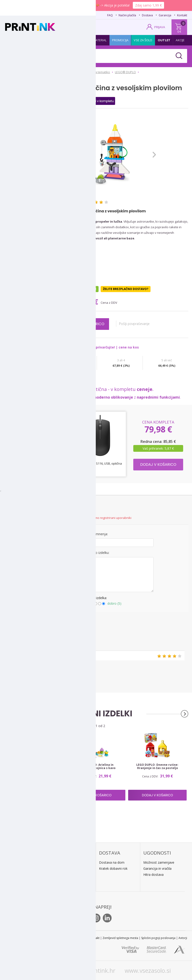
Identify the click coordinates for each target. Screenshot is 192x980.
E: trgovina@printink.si (27, 882)
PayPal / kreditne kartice (73, 875)
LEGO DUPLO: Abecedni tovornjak (35, 765)
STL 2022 (81, 938)
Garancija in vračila (157, 868)
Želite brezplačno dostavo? (126, 289)
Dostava (147, 15)
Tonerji (31, 40)
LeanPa (60, 881)
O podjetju (18, 888)
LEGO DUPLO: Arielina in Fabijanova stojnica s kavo (96, 766)
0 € (179, 31)
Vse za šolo (143, 40)
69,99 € (87, 302)
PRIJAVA (160, 27)
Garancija (165, 15)
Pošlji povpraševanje (137, 324)
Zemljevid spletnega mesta (120, 938)
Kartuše (14, 40)
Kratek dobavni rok (113, 868)
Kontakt (182, 15)
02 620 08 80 (51, 15)
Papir (47, 40)
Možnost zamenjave (159, 862)
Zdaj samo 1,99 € (148, 5)
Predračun (62, 868)
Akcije (180, 40)
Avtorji (183, 938)
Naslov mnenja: (96, 534)
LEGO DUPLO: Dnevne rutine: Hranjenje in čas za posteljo (157, 766)
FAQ (110, 15)
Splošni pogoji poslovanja (158, 938)
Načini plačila (127, 15)
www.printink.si (42, 970)
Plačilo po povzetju (69, 862)
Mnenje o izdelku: (96, 553)
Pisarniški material (92, 40)
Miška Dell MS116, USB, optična (100, 463)
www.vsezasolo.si (148, 970)
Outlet (164, 40)
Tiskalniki (64, 40)
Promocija (120, 40)
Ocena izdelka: (96, 598)
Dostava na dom (112, 862)
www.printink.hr (94, 970)
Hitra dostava (153, 875)
